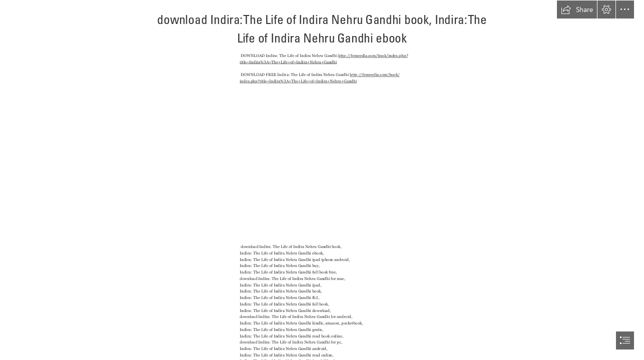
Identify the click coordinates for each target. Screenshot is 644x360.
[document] (322, 180)
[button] (577, 9)
